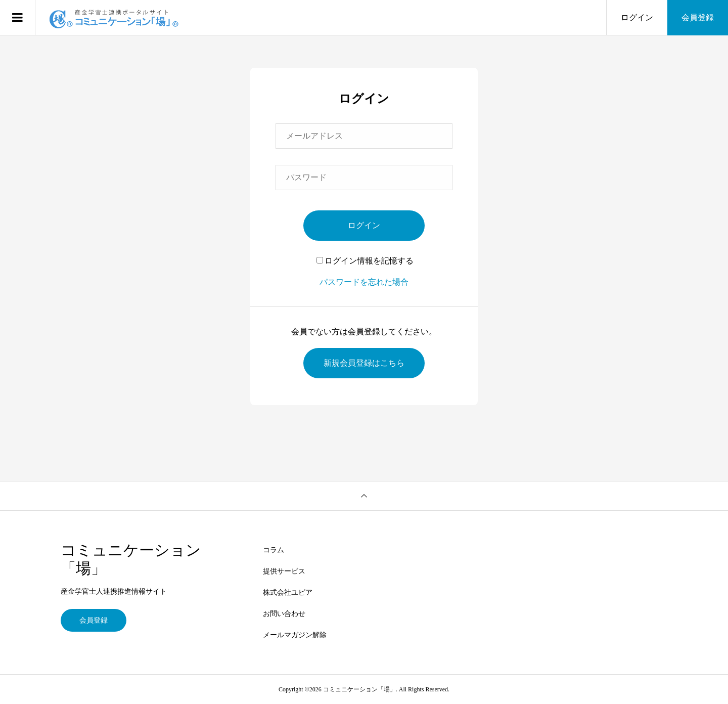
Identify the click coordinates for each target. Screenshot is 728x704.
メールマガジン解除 (295, 635)
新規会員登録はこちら (364, 363)
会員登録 (698, 17)
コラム (274, 550)
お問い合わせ (284, 614)
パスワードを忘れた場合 (364, 282)
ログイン (637, 17)
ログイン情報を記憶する (365, 261)
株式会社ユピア (288, 592)
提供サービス (284, 571)
